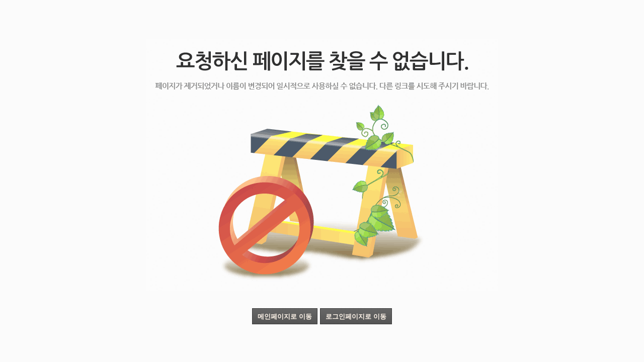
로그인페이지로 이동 (356, 316)
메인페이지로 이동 (285, 316)
